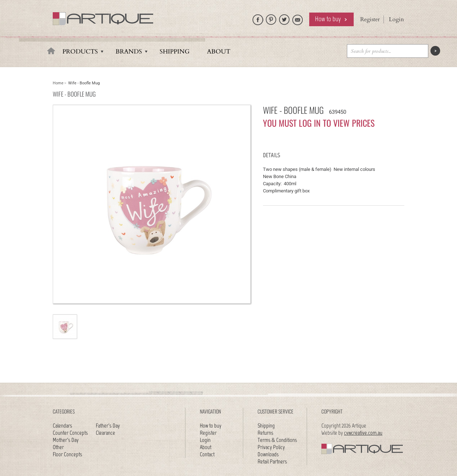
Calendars (62, 426)
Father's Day (108, 426)
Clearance (105, 433)
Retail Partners (272, 461)
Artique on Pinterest (271, 18)
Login (396, 19)
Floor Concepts (67, 454)
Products (80, 52)
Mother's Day (66, 440)
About (219, 52)
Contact (207, 454)
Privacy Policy (271, 447)
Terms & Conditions (277, 440)
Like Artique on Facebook (258, 18)
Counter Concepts (70, 433)
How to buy (328, 19)
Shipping (175, 52)
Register (370, 19)
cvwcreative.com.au (363, 433)
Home (58, 83)
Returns (265, 433)
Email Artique (298, 18)
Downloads (268, 454)
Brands (129, 52)
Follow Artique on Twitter (284, 18)
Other (58, 447)
